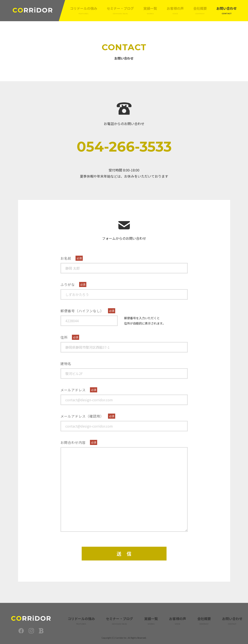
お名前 (66, 258)
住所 (64, 337)
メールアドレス (73, 390)
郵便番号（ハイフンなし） (82, 311)
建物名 (66, 364)
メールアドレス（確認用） (82, 416)
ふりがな (68, 284)
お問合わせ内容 (73, 442)
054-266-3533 (124, 147)
